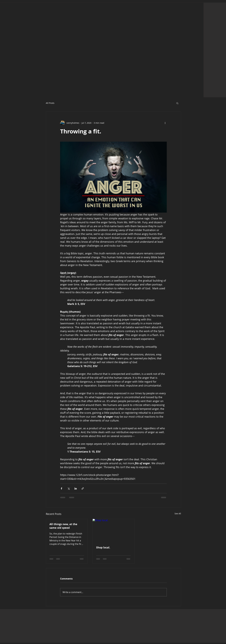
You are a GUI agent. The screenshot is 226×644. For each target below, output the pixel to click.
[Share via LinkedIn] (76, 488)
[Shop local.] (113, 531)
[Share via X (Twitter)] (69, 488)
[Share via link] (83, 488)
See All (178, 514)
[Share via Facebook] (61, 488)
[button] (177, 103)
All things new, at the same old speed (63, 526)
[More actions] (165, 123)
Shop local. (103, 547)
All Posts (50, 103)
